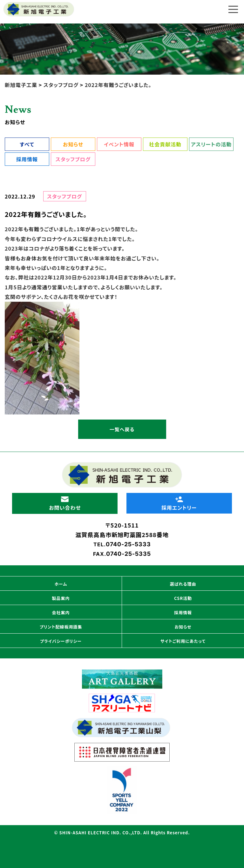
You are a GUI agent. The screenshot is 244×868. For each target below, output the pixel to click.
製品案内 (61, 598)
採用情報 (27, 159)
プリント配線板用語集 (61, 627)
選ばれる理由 (183, 584)
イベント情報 (119, 144)
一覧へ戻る (122, 429)
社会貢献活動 (165, 144)
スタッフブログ (73, 159)
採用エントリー (179, 504)
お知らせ (73, 144)
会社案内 (61, 612)
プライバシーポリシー (61, 641)
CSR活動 (183, 598)
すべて (27, 144)
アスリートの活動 (211, 144)
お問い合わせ (65, 504)
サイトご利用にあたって (183, 641)
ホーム (61, 584)
